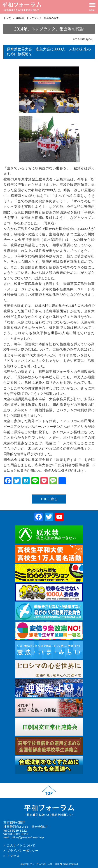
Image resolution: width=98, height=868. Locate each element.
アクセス (13, 856)
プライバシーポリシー (23, 851)
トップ (7, 18)
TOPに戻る (49, 499)
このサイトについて (21, 846)
